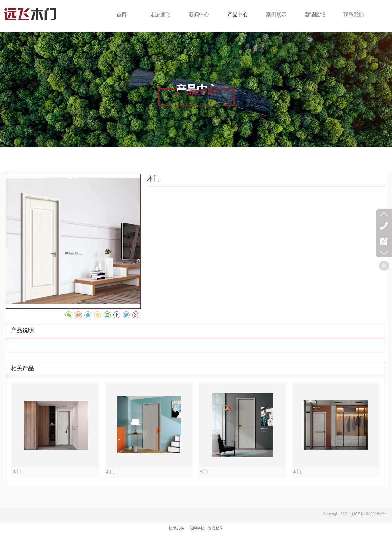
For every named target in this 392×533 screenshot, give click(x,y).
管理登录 (216, 528)
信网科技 (197, 528)
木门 (17, 472)
